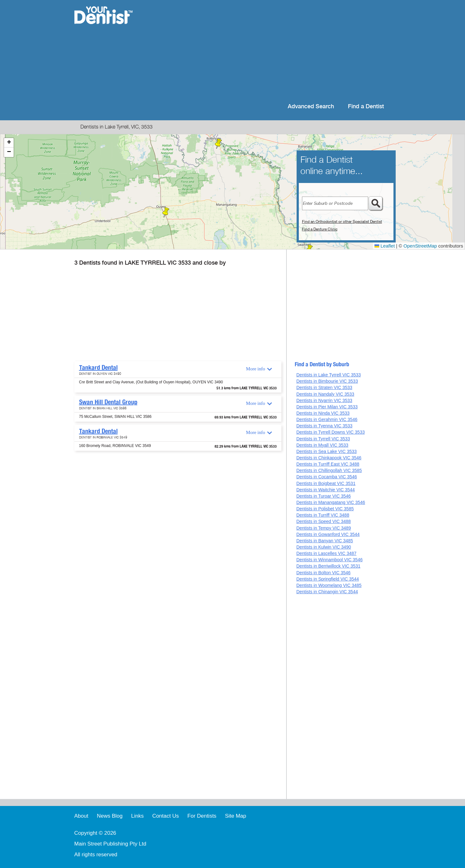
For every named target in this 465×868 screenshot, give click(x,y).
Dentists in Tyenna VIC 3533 (324, 426)
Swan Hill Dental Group (108, 402)
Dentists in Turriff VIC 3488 (323, 515)
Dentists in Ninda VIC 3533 (323, 413)
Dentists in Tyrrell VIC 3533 (323, 439)
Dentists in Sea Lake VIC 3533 (327, 451)
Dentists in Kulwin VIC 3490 (324, 547)
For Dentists (202, 816)
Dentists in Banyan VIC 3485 (325, 541)
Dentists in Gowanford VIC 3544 (328, 534)
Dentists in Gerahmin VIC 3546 (327, 419)
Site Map (236, 816)
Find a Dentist (366, 107)
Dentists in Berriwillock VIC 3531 (328, 566)
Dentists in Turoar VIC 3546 (324, 496)
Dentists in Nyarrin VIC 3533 (324, 400)
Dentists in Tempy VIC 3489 (324, 528)
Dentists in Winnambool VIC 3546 (329, 560)
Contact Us (166, 816)
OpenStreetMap (420, 246)
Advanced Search (311, 107)
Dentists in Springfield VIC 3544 (328, 579)
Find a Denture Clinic (320, 229)
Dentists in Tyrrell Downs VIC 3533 (330, 432)
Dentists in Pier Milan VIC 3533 (327, 407)
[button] (166, 212)
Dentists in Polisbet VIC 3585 (325, 509)
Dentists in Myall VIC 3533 (322, 445)
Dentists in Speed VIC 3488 (324, 521)
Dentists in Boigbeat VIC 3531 (326, 483)
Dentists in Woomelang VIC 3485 (329, 585)
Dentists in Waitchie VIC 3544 (326, 490)
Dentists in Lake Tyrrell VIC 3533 (329, 375)
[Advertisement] (273, 51)
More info (255, 369)
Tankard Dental (98, 368)
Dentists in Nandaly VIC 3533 (325, 394)
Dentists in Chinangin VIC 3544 (327, 592)
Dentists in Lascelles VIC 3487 (326, 553)
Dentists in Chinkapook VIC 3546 (329, 458)
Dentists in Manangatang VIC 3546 (331, 502)
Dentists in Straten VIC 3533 (324, 387)
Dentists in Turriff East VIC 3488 (328, 464)
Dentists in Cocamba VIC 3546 (327, 477)
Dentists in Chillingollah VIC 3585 (329, 470)
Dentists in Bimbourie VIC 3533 (327, 381)
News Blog (110, 816)
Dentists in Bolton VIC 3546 (323, 573)
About (81, 816)
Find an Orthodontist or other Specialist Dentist (342, 222)
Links (137, 816)
